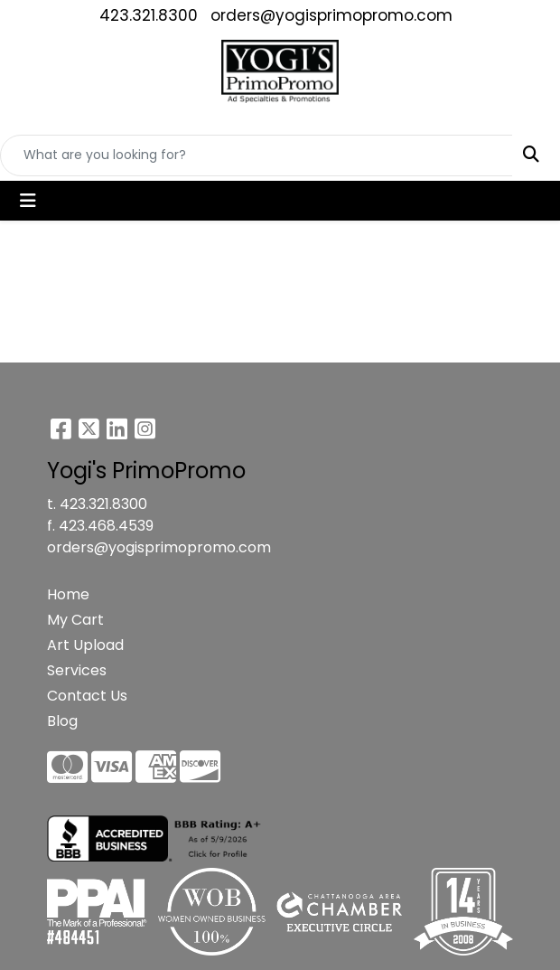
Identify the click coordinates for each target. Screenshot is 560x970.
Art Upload (85, 645)
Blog (62, 721)
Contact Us (87, 696)
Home (68, 594)
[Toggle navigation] (28, 201)
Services (77, 670)
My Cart (75, 620)
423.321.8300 (149, 15)
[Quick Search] (257, 155)
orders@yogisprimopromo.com (331, 15)
